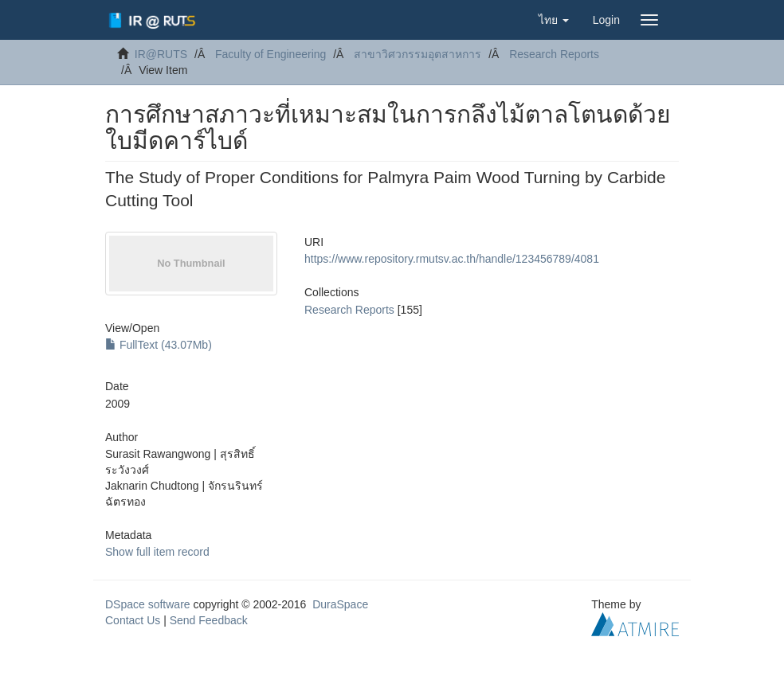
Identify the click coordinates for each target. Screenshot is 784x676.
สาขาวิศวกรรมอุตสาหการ (417, 54)
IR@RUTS (161, 54)
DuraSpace (340, 604)
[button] (554, 20)
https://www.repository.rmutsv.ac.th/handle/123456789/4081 (452, 259)
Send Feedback (209, 620)
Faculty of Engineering (270, 54)
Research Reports (554, 54)
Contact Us (133, 620)
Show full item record (157, 552)
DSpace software (148, 604)
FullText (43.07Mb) (159, 345)
